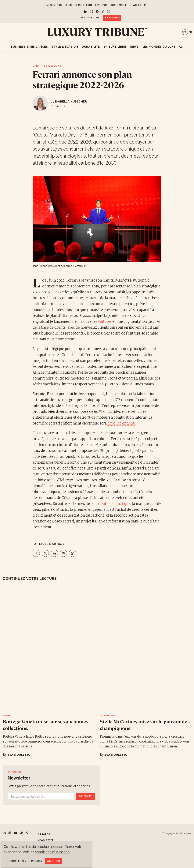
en (190, 32)
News (134, 47)
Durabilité (91, 47)
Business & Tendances (29, 47)
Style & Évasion (65, 47)
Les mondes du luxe (159, 47)
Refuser (37, 861)
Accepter (54, 861)
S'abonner (112, 18)
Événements (54, 5)
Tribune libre (115, 47)
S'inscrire (86, 796)
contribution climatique (110, 504)
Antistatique (183, 833)
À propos (101, 5)
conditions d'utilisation (52, 852)
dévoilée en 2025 (121, 423)
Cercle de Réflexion (78, 5)
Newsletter (138, 5)
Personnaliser (16, 861)
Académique (119, 5)
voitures (105, 322)
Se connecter (90, 18)
